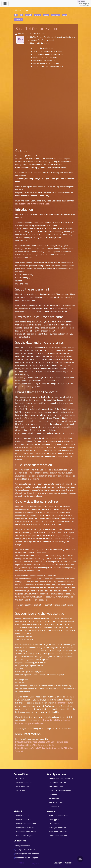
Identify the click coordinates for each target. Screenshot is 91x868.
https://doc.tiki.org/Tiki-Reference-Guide (34, 745)
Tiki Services (54, 823)
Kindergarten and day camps (61, 778)
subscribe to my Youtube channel (34, 204)
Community (54, 806)
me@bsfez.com (62, 703)
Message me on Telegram (27, 858)
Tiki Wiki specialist (23, 819)
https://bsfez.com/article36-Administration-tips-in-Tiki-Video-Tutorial (45, 750)
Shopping (53, 794)
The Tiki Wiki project (24, 836)
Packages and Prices (58, 828)
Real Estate (54, 798)
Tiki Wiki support (23, 815)
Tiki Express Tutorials (25, 828)
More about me (22, 786)
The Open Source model (26, 832)
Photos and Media (57, 802)
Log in (35, 864)
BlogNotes (20, 790)
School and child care (58, 782)
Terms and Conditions (58, 836)
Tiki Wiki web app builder (26, 823)
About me (20, 778)
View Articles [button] (22, 10)
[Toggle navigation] (5, 4)
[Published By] (16, 34)
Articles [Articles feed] (20, 863)
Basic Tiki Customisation (36, 29)
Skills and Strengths (24, 782)
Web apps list (55, 819)
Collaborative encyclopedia (60, 790)
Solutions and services (59, 815)
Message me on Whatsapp (28, 854)
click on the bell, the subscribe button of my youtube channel (42, 722)
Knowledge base (56, 786)
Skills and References (58, 832)
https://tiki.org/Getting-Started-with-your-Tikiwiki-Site (42, 742)
